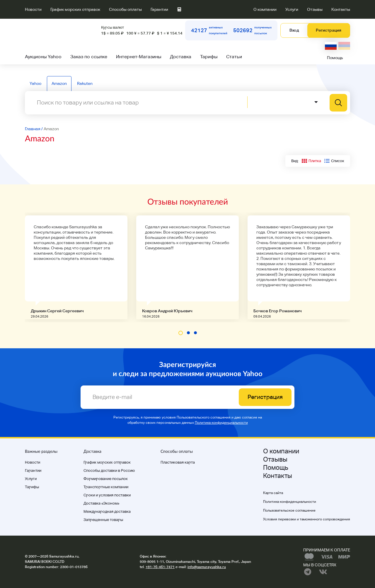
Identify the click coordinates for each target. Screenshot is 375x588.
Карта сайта (273, 493)
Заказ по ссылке (89, 57)
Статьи (234, 57)
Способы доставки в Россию (109, 470)
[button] (181, 333)
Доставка (181, 57)
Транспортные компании (106, 487)
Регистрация (329, 30)
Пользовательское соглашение (289, 510)
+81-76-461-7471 (160, 567)
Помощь (335, 58)
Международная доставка (107, 511)
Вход (294, 30)
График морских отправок (75, 9)
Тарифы (209, 57)
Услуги (292, 9)
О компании (265, 9)
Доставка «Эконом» (101, 503)
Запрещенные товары (103, 520)
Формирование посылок (106, 479)
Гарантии (159, 9)
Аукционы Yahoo (43, 57)
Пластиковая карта (178, 462)
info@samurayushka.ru (207, 567)
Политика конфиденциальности (221, 423)
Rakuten (85, 83)
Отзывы (315, 9)
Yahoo (35, 83)
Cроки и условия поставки (107, 495)
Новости (33, 9)
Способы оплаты (125, 9)
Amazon (59, 83)
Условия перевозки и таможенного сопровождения (307, 519)
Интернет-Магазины (139, 57)
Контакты (341, 9)
